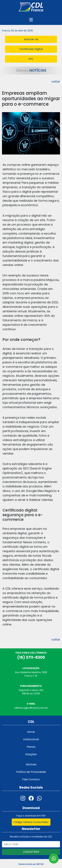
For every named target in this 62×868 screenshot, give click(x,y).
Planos (31, 747)
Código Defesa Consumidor (31, 822)
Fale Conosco (31, 779)
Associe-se (31, 39)
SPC (31, 59)
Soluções (31, 754)
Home (31, 732)
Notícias (31, 764)
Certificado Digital (31, 49)
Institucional (31, 739)
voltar (56, 81)
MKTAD (40, 864)
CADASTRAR (31, 852)
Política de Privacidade (31, 772)
